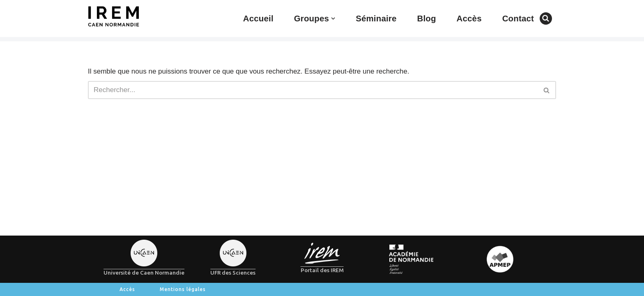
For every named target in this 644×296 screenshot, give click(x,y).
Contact (518, 18)
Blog (426, 18)
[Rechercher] (546, 18)
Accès (469, 18)
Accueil (258, 18)
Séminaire (376, 18)
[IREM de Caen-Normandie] (114, 16)
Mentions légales (183, 289)
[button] (333, 18)
